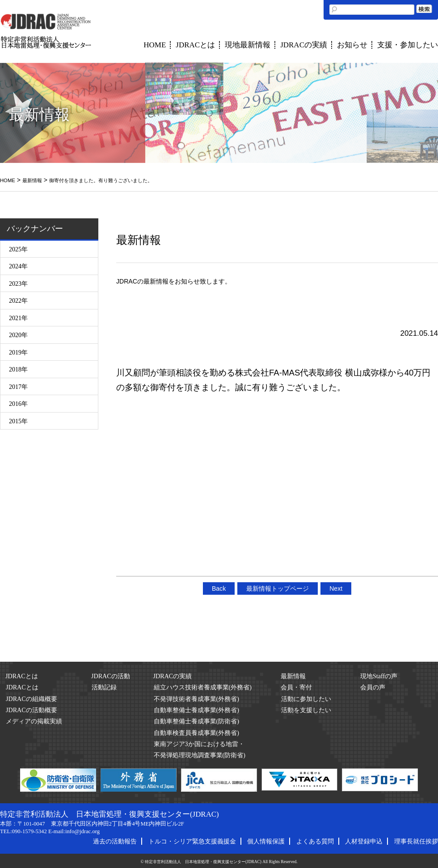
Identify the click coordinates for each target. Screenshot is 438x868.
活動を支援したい (306, 710)
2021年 (18, 318)
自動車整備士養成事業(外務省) (196, 710)
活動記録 (104, 687)
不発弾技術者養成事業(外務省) (196, 699)
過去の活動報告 (115, 841)
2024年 (18, 266)
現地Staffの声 (379, 676)
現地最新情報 (248, 45)
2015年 (18, 421)
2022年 (18, 300)
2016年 (18, 404)
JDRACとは (195, 45)
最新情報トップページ (278, 588)
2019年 (18, 352)
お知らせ (352, 45)
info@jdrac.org (82, 831)
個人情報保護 (266, 841)
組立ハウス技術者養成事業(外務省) (203, 687)
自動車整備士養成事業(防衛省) (196, 721)
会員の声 (373, 687)
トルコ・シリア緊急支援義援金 (192, 841)
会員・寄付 (296, 687)
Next (336, 588)
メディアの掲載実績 (34, 721)
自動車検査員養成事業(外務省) (196, 733)
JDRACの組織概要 (32, 699)
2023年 (18, 284)
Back (219, 588)
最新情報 (32, 180)
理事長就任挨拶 (416, 841)
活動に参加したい (306, 699)
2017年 (18, 387)
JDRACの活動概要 (32, 710)
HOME (155, 45)
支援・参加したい (408, 45)
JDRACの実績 (304, 45)
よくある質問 (315, 841)
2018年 (18, 369)
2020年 (18, 335)
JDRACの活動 (111, 676)
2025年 (18, 249)
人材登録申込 (364, 841)
